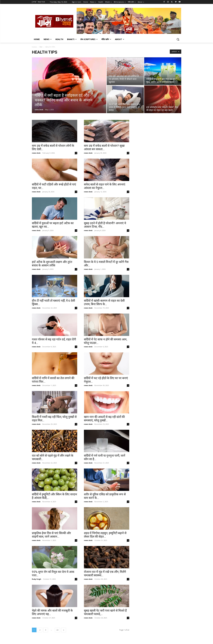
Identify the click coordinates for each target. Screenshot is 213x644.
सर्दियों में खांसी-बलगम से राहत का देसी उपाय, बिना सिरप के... (104, 302)
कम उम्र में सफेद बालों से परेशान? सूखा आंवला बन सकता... (104, 147)
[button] (178, 39)
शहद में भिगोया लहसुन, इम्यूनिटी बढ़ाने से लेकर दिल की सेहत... (105, 535)
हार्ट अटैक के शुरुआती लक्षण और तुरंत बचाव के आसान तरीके (52, 264)
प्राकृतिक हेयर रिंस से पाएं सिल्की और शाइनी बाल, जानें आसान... (51, 535)
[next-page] (64, 630)
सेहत (41, 47)
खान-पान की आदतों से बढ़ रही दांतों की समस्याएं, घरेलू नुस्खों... (104, 419)
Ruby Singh (37, 579)
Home (34, 47)
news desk (39, 110)
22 (57, 630)
